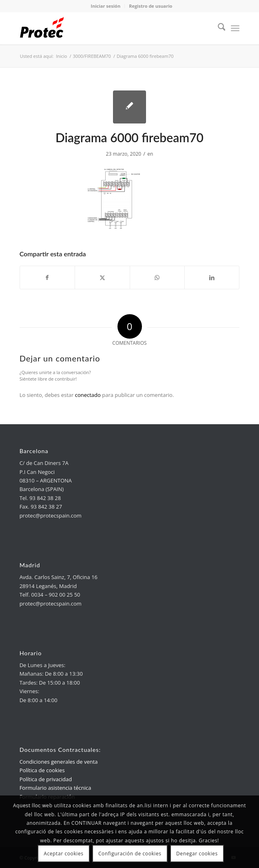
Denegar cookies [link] (197, 854)
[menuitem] (218, 28)
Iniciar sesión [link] (106, 6)
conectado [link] (88, 395)
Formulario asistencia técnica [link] (55, 788)
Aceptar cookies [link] (63, 854)
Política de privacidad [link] (46, 779)
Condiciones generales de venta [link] (59, 762)
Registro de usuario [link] (151, 6)
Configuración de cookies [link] (130, 854)
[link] (108, 28)
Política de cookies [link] (42, 770)
